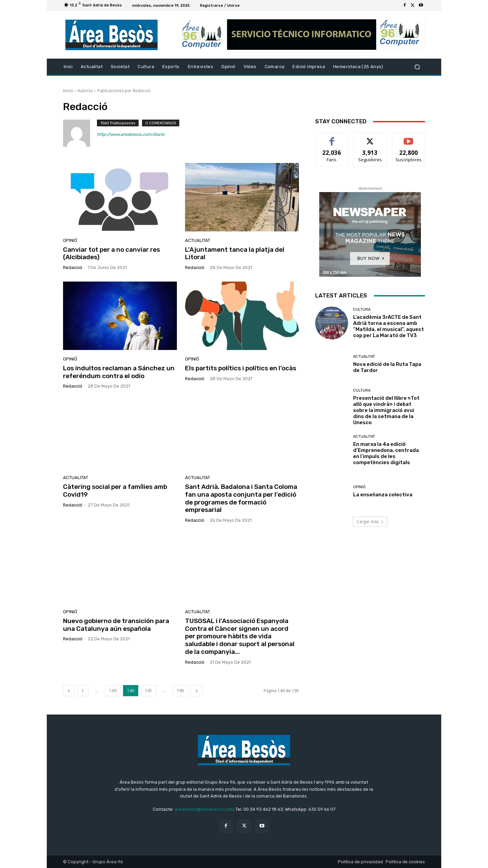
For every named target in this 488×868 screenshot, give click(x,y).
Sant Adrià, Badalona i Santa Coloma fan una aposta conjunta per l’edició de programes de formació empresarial (241, 498)
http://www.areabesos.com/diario (131, 134)
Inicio (68, 91)
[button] (417, 67)
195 (180, 691)
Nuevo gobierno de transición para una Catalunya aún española (116, 625)
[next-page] (197, 691)
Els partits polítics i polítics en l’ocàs (241, 368)
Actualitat (198, 240)
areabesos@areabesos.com (204, 809)
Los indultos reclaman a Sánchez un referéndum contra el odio (119, 372)
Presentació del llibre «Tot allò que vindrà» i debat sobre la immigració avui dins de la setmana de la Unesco (386, 410)
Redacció (73, 267)
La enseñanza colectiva (383, 495)
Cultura (362, 309)
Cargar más (370, 522)
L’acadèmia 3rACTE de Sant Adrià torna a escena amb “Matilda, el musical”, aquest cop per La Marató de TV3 (389, 326)
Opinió (70, 240)
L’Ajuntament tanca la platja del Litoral (235, 253)
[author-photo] (80, 133)
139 (113, 691)
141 (149, 691)
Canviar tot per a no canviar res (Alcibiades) (111, 253)
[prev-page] (69, 691)
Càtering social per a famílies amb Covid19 (115, 491)
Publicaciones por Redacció (124, 91)
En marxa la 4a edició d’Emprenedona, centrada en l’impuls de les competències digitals (386, 453)
